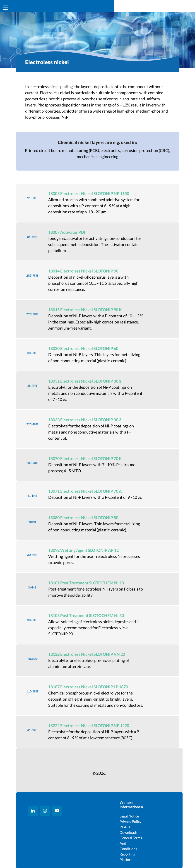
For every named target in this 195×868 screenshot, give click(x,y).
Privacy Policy (130, 821)
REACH (126, 827)
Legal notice (129, 816)
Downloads (129, 832)
